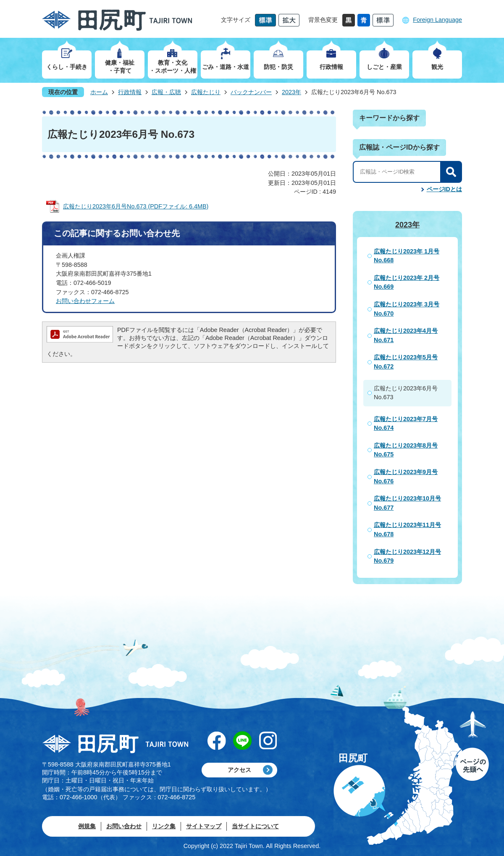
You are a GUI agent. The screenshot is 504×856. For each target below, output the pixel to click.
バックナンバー (251, 92)
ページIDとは (444, 189)
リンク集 (164, 826)
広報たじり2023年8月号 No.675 (406, 450)
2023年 (291, 92)
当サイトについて (255, 826)
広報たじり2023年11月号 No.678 (407, 529)
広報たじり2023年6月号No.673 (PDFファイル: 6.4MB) (136, 206)
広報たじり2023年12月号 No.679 (407, 556)
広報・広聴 (166, 92)
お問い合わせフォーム (85, 301)
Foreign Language (437, 20)
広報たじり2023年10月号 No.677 (407, 503)
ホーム (99, 92)
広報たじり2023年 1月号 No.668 (407, 256)
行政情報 (130, 92)
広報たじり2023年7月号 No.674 (406, 424)
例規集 (87, 826)
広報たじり (206, 92)
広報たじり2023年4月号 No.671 (406, 335)
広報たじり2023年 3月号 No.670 (407, 309)
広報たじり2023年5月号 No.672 (406, 362)
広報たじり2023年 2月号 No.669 (407, 282)
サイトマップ (204, 826)
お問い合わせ (124, 826)
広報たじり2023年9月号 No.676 (406, 477)
